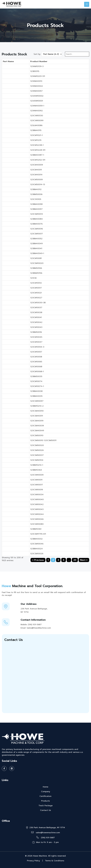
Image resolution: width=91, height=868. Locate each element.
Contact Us (45, 810)
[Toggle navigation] (87, 4)
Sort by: (37, 54)
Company (46, 792)
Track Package (46, 806)
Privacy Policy (33, 861)
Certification (45, 796)
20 (75, 560)
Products (45, 801)
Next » (84, 560)
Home (45, 787)
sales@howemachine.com (46, 833)
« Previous (38, 560)
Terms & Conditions (55, 861)
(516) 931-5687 (46, 838)
